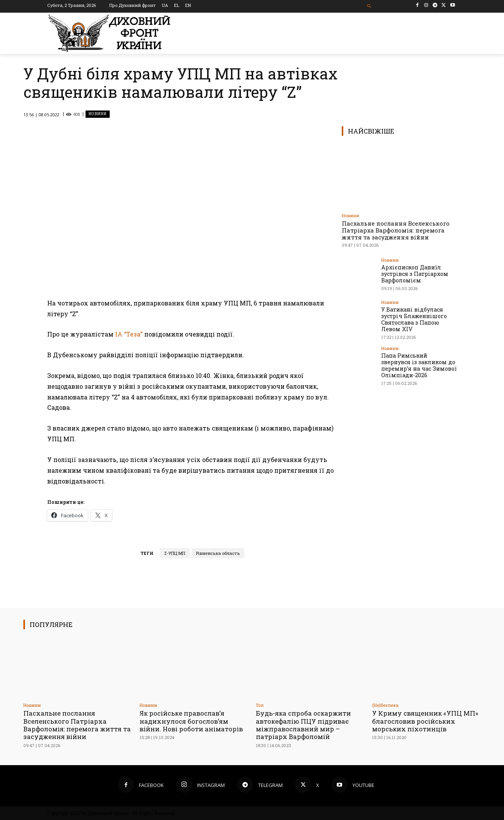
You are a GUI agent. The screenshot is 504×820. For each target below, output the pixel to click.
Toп (260, 705)
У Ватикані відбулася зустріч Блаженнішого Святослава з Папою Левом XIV (414, 319)
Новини (98, 114)
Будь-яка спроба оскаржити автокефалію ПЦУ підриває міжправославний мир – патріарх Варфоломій (304, 725)
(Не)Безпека (385, 705)
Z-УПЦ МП (175, 553)
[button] (370, 6)
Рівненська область (218, 553)
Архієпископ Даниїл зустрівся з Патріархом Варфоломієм (414, 274)
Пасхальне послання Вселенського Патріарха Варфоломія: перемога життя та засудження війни (396, 230)
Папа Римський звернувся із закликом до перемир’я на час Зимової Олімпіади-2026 (418, 365)
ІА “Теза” (129, 334)
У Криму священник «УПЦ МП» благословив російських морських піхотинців (425, 721)
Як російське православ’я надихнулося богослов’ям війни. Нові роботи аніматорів (192, 721)
